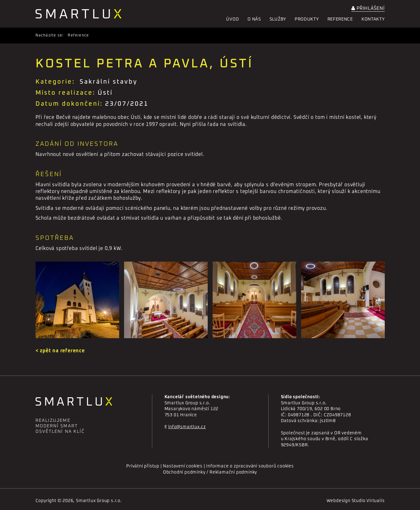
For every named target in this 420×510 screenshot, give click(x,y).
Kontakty (373, 19)
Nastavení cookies (183, 466)
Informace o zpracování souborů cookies (250, 466)
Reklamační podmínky (233, 472)
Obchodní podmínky (184, 472)
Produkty (307, 19)
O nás (254, 19)
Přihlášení (368, 8)
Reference (340, 19)
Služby (278, 19)
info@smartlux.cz (187, 427)
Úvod (233, 19)
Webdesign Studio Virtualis (356, 501)
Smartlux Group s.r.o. (99, 501)
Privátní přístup (143, 466)
